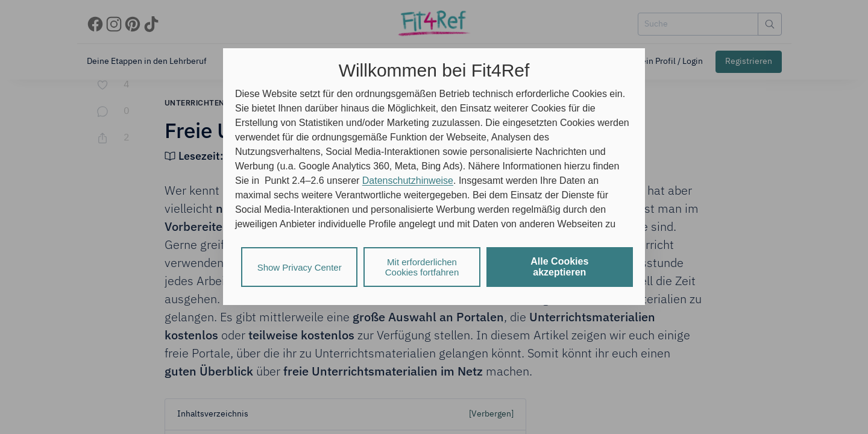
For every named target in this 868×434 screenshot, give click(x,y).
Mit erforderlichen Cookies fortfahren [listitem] (422, 267)
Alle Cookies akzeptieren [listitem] (559, 267)
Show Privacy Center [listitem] (300, 267)
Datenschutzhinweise (408, 181)
